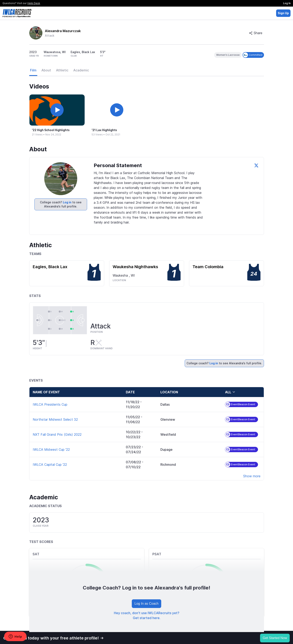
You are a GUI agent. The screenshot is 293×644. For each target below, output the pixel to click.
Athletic (62, 70)
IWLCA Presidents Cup (50, 404)
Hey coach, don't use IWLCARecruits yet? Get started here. (147, 615)
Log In (287, 3)
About (46, 70)
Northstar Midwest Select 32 (55, 419)
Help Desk (34, 3)
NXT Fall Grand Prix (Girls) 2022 (57, 434)
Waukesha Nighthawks (135, 267)
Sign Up (283, 13)
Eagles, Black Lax (50, 267)
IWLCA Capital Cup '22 (50, 465)
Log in (67, 202)
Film (33, 70)
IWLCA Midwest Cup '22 (51, 450)
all (230, 392)
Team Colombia (208, 267)
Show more (252, 476)
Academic (81, 70)
